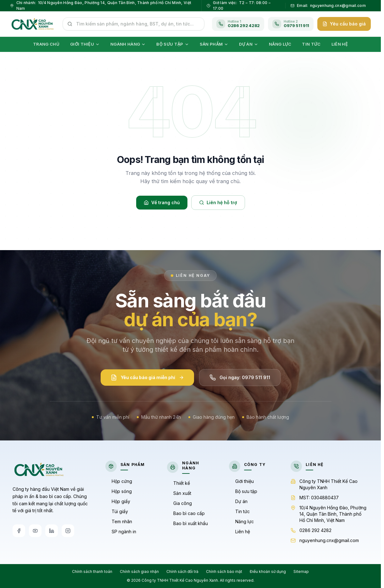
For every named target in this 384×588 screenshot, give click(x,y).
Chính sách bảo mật (224, 571)
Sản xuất (179, 493)
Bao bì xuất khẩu (187, 523)
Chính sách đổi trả (182, 571)
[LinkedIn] (52, 531)
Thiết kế (178, 483)
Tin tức (239, 511)
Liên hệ (239, 532)
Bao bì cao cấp (186, 513)
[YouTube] (35, 531)
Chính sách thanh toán (92, 571)
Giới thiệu (241, 481)
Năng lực (241, 521)
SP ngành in (121, 532)
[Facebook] (19, 531)
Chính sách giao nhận (139, 571)
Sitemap (301, 571)
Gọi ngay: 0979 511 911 (240, 379)
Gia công (179, 503)
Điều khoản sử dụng (268, 571)
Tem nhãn (119, 521)
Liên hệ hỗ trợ (218, 202)
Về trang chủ (162, 202)
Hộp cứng (119, 481)
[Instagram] (68, 531)
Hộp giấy (118, 501)
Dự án (238, 501)
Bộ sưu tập (243, 491)
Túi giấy (117, 511)
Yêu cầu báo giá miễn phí (147, 379)
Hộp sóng (119, 491)
